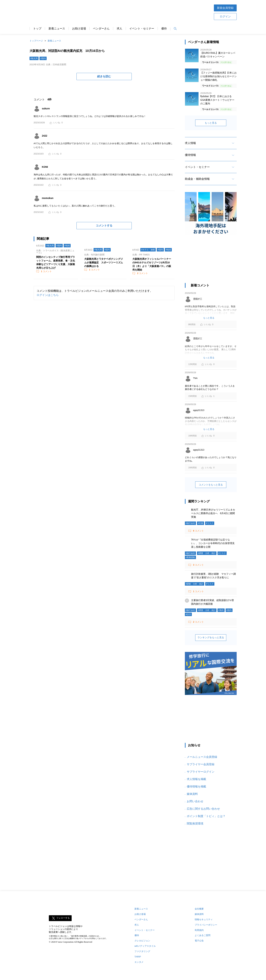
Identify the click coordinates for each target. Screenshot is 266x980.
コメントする (104, 226)
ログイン (225, 16)
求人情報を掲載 (196, 779)
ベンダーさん (101, 29)
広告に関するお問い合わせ (203, 809)
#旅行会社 (190, 523)
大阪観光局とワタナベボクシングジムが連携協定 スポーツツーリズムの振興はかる (104, 262)
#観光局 (34, 58)
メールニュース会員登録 (202, 757)
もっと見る (211, 123)
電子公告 (199, 941)
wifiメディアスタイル (145, 946)
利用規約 (199, 930)
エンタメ (139, 962)
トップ (37, 29)
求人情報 (190, 143)
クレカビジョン (142, 941)
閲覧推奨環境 (195, 824)
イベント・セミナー (142, 29)
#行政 (200, 523)
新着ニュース (57, 29)
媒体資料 (192, 794)
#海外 (221, 610)
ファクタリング (142, 951)
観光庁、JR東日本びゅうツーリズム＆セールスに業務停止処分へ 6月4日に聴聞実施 (213, 513)
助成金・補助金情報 (197, 179)
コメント (46, 271)
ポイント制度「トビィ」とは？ (206, 816)
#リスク (210, 523)
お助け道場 (79, 29)
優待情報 (190, 155)
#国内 (43, 58)
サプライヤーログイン (201, 772)
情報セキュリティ (204, 919)
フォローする (63, 918)
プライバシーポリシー (206, 925)
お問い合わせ (195, 801)
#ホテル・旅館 (148, 250)
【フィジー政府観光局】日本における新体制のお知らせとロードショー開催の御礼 (219, 76)
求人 (119, 29)
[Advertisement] (144, 12)
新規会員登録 (225, 8)
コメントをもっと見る (211, 485)
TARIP (138, 957)
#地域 (67, 246)
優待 (164, 29)
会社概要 (199, 909)
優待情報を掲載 (196, 786)
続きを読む (104, 76)
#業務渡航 (190, 557)
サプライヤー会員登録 (201, 764)
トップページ (36, 41)
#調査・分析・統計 (207, 553)
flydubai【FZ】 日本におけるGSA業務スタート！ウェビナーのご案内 (217, 100)
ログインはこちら (48, 295)
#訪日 (188, 614)
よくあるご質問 (203, 935)
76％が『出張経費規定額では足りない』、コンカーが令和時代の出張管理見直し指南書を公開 (213, 543)
